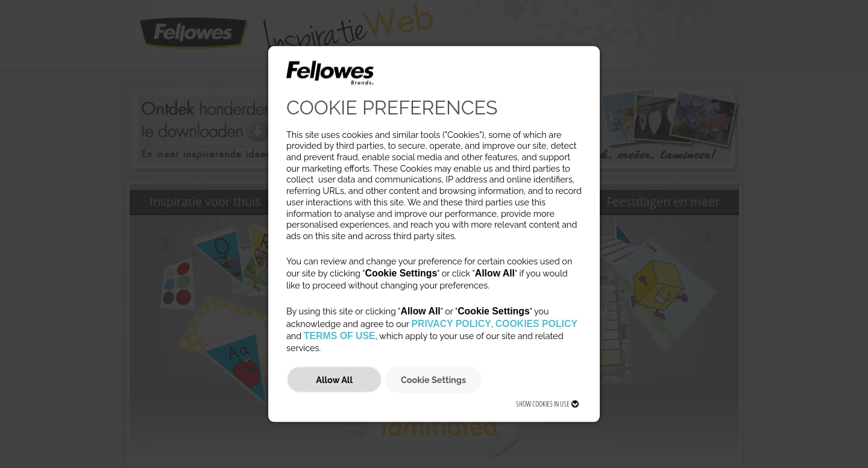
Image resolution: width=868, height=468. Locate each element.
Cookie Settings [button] (433, 379)
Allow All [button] (334, 379)
